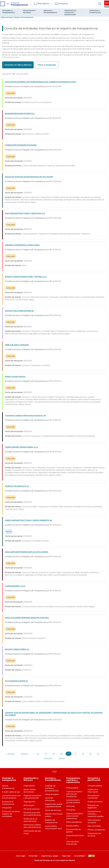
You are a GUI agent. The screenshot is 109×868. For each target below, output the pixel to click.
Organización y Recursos (30, 12)
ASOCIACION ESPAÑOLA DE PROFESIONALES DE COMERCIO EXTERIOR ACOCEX (40, 82)
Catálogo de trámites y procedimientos (52, 788)
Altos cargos (29, 805)
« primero (11, 754)
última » (62, 758)
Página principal (7, 17)
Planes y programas (96, 830)
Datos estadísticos (74, 822)
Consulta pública (95, 786)
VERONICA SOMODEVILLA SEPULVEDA (22, 245)
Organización (29, 786)
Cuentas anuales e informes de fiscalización (74, 794)
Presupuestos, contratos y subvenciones (70, 13)
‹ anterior (24, 754)
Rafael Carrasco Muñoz (15, 377)
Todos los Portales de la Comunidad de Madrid (54, 860)
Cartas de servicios (53, 810)
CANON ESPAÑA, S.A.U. (15, 586)
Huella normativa (95, 802)
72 (83, 754)
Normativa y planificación (95, 12)
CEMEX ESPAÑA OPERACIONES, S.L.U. (22, 447)
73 (90, 754)
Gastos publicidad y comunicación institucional (75, 816)
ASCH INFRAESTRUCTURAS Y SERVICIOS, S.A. (25, 213)
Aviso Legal (20, 856)
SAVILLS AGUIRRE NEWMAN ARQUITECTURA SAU (27, 618)
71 (75, 754)
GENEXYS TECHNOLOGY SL (17, 486)
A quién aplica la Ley (11, 792)
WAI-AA (92, 856)
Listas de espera (52, 794)
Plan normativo (94, 826)
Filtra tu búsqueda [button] (46, 65)
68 (54, 754)
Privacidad (33, 856)
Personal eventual (31, 809)
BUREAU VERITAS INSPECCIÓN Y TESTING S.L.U (26, 277)
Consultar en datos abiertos (18, 65)
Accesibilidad (79, 856)
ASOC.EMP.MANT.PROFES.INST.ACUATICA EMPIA (27, 552)
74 (98, 754)
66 (38, 754)
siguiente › (48, 758)
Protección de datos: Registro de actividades (11, 814)
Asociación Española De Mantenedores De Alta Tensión (29, 177)
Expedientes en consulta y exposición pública (96, 814)
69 (62, 754)
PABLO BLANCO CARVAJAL (17, 345)
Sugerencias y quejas (50, 856)
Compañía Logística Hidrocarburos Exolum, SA (25, 416)
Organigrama (29, 802)
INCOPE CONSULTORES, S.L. (17, 649)
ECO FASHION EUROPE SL (16, 681)
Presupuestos (72, 788)
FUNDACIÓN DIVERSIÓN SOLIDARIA (21, 145)
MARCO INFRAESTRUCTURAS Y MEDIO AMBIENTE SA (28, 520)
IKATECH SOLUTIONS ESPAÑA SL (19, 311)
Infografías (7, 808)
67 (46, 754)
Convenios (71, 810)
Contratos (71, 806)
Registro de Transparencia (24, 17)
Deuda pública (73, 826)
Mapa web (66, 856)
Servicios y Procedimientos (50, 12)
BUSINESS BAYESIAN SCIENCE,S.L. (20, 114)
